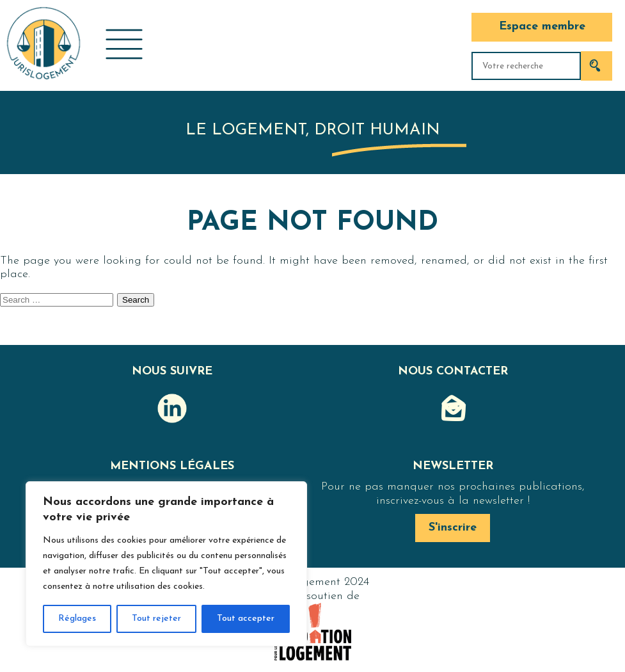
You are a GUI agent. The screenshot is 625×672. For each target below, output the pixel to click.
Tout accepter (246, 619)
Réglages (77, 619)
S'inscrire (453, 528)
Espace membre (542, 27)
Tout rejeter (156, 619)
